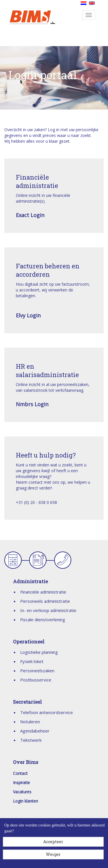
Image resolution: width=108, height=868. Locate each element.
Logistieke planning (39, 652)
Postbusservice (36, 680)
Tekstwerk (31, 740)
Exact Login (30, 215)
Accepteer (53, 842)
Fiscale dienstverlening (43, 620)
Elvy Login (28, 315)
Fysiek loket (32, 661)
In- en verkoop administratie (48, 610)
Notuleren (30, 722)
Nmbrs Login (32, 404)
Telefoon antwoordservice (47, 712)
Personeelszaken (37, 671)
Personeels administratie (45, 601)
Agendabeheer (35, 731)
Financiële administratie (43, 592)
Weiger (53, 854)
